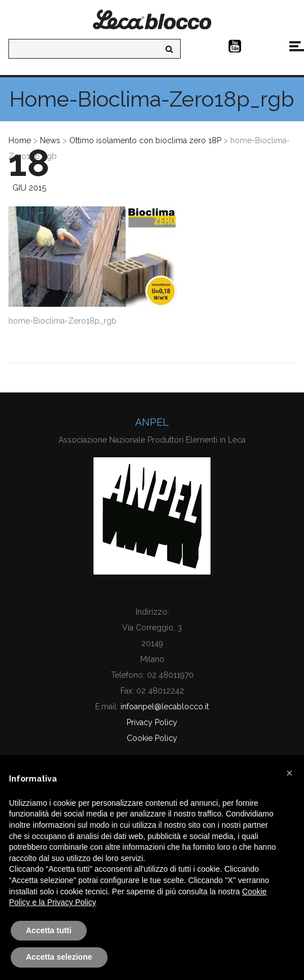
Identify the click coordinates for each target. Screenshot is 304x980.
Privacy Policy (152, 722)
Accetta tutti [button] (49, 930)
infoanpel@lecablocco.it (165, 707)
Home (20, 140)
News (50, 140)
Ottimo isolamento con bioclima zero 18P (145, 140)
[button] (289, 773)
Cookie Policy (152, 738)
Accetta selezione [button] (59, 957)
